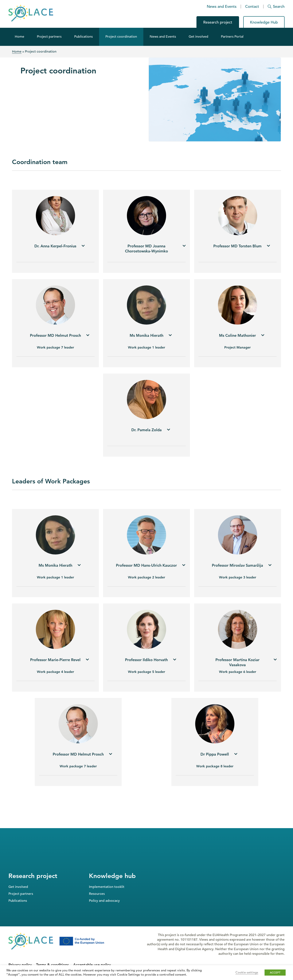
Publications (83, 37)
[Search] (274, 7)
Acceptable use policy (92, 965)
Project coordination (121, 37)
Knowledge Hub (264, 22)
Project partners (49, 37)
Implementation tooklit (107, 887)
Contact (252, 6)
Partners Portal (232, 37)
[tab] (55, 249)
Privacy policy (20, 965)
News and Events (222, 6)
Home (19, 37)
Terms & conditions (52, 965)
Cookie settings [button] (247, 972)
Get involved (198, 37)
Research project (218, 22)
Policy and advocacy (104, 901)
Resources (97, 894)
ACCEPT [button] (275, 973)
